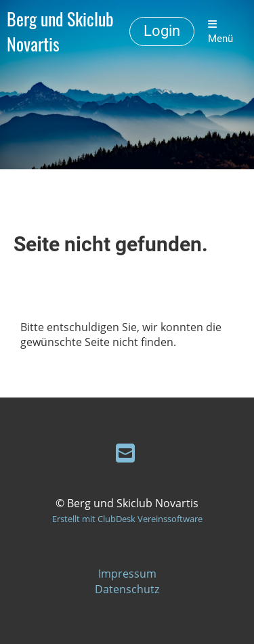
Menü (220, 32)
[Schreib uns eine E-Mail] (125, 453)
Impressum (127, 574)
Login (162, 31)
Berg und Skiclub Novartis (60, 32)
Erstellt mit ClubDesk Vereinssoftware (127, 519)
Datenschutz (127, 589)
